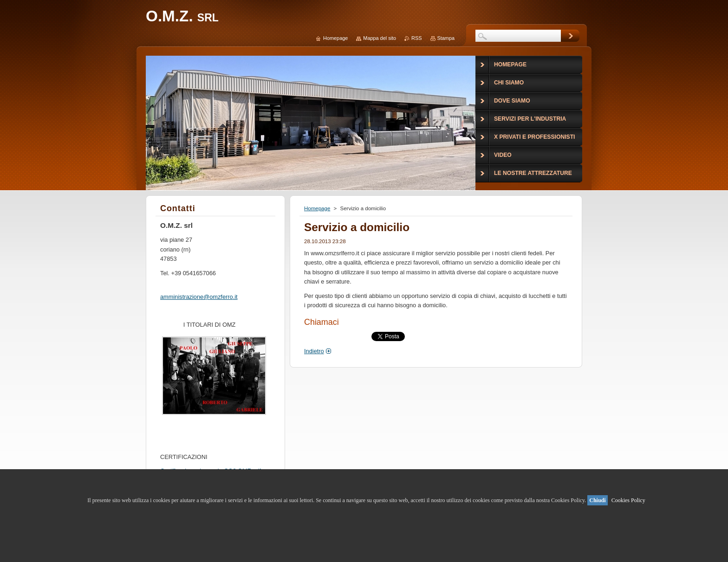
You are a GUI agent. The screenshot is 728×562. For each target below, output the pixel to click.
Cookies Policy (628, 500)
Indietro (314, 351)
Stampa (446, 38)
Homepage (317, 208)
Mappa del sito (380, 38)
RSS (416, 38)
